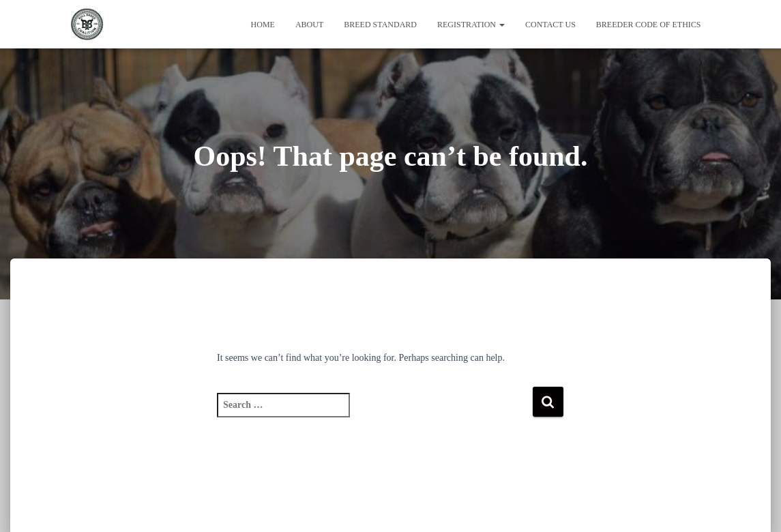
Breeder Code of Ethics (649, 25)
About (309, 25)
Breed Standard (380, 25)
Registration (471, 25)
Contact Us (550, 25)
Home (263, 25)
